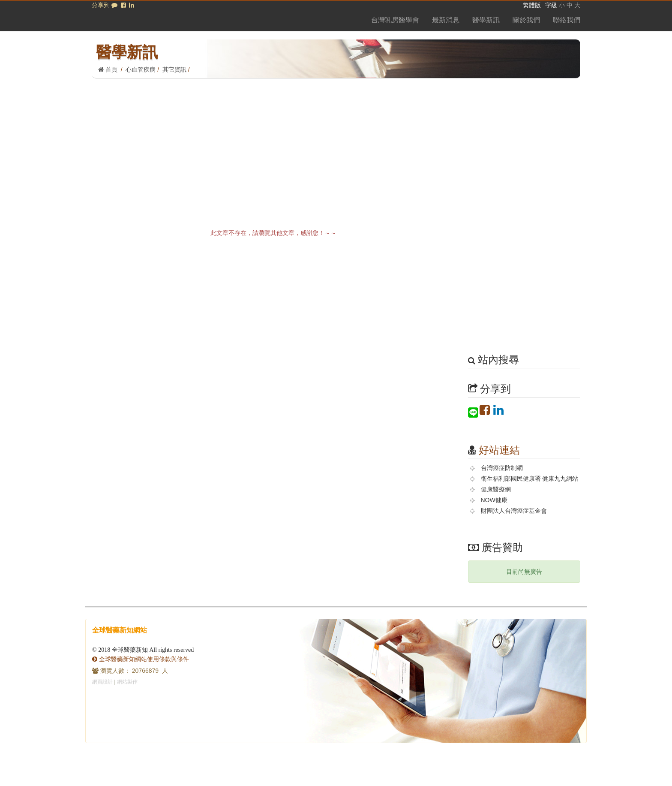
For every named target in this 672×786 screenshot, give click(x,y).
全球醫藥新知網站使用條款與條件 (141, 659)
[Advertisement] (336, 143)
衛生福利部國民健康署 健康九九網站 (530, 479)
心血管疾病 (141, 69)
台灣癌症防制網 (502, 468)
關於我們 (526, 20)
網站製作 (127, 682)
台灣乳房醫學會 (395, 20)
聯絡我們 (567, 20)
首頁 (108, 69)
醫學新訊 (486, 20)
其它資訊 (174, 69)
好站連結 (499, 450)
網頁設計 (102, 682)
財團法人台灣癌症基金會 (514, 511)
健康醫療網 (496, 489)
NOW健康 (494, 500)
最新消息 (446, 20)
